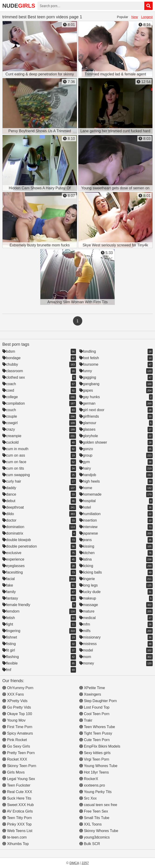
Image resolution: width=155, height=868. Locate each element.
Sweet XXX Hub (18, 805)
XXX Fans (13, 694)
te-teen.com (15, 837)
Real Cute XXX (17, 792)
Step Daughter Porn (98, 701)
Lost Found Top (94, 707)
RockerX (89, 779)
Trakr (86, 720)
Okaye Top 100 (17, 714)
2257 (85, 863)
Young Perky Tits (96, 792)
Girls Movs (13, 772)
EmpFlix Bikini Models (100, 746)
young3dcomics (95, 837)
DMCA (74, 863)
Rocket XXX (15, 759)
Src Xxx (88, 798)
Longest (147, 17)
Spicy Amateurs (18, 733)
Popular (122, 17)
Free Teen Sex (94, 811)
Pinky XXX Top (17, 824)
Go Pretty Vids (17, 707)
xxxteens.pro (92, 785)
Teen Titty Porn (17, 818)
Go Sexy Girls (16, 746)
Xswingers (90, 694)
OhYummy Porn (18, 688)
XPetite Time (92, 688)
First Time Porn (17, 727)
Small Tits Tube (94, 818)
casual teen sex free (98, 805)
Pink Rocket (15, 740)
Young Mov (14, 720)
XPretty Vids (15, 701)
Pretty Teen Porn (18, 753)
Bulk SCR (90, 844)
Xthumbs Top (16, 844)
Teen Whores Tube (97, 727)
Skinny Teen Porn (19, 766)
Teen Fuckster (16, 785)
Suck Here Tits (17, 798)
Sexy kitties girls (95, 753)
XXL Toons (91, 824)
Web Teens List (17, 831)
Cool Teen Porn (94, 714)
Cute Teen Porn (94, 740)
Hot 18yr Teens (94, 772)
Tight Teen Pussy (96, 733)
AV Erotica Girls (18, 811)
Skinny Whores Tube (99, 831)
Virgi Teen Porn (94, 759)
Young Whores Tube (98, 766)
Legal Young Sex (19, 779)
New (135, 17)
